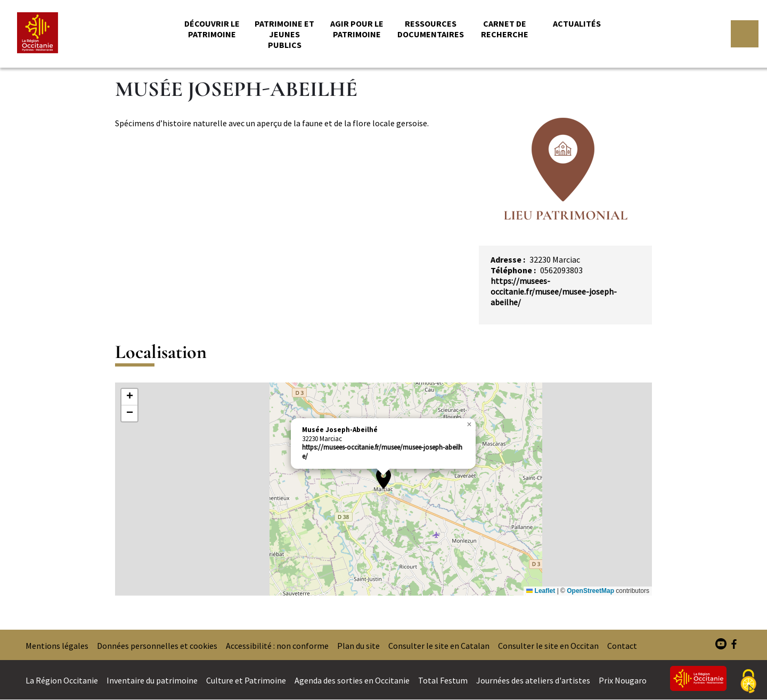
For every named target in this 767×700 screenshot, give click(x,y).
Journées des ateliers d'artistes (533, 680)
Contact (622, 646)
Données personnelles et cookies (157, 646)
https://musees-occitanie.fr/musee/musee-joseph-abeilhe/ (554, 291)
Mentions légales (57, 646)
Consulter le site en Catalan (439, 646)
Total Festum (443, 680)
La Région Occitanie (62, 680)
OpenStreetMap (590, 591)
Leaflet (541, 591)
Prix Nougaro (623, 680)
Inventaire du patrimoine (152, 680)
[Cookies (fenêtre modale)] (748, 682)
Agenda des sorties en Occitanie (352, 680)
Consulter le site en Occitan (548, 646)
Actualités (577, 23)
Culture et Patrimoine (246, 680)
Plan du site (358, 646)
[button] (383, 478)
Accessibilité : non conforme (277, 646)
